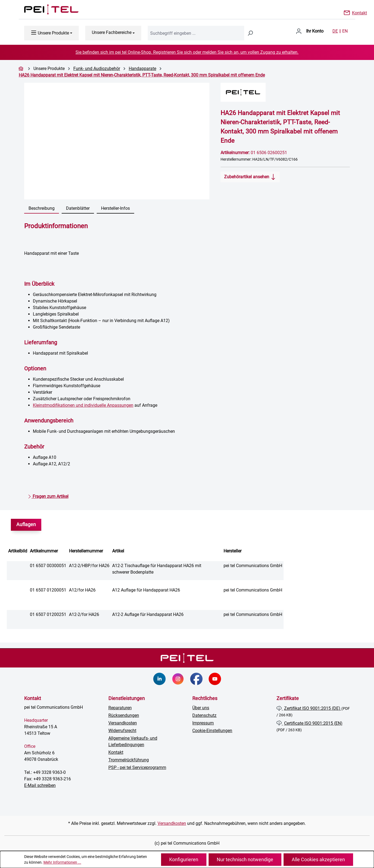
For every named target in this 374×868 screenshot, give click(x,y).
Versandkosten (123, 723)
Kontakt (359, 12)
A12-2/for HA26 (84, 614)
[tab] (42, 209)
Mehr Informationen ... (62, 862)
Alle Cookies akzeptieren (318, 859)
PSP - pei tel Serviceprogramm (137, 767)
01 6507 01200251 (48, 614)
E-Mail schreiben (40, 785)
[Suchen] (250, 33)
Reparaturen (120, 708)
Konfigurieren (184, 859)
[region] (117, 141)
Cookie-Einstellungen (212, 731)
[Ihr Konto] (310, 31)
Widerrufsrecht (122, 731)
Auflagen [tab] (26, 524)
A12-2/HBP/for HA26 (89, 566)
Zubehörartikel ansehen (250, 176)
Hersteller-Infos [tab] (115, 208)
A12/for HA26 (82, 590)
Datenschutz (204, 715)
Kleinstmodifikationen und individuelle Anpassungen (83, 405)
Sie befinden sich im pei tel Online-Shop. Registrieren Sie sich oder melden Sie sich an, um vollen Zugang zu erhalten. (187, 52)
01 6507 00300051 (48, 566)
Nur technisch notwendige (245, 859)
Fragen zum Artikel (48, 495)
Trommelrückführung (129, 760)
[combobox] (196, 33)
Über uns (201, 708)
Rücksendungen (124, 715)
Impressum (203, 723)
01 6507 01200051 (48, 590)
